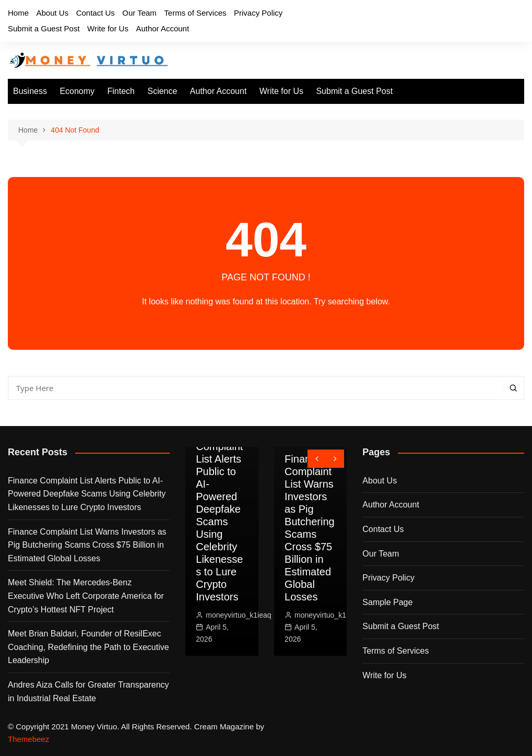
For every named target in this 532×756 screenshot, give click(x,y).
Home (18, 13)
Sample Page (387, 602)
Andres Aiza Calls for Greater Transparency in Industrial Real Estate (88, 692)
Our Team (139, 13)
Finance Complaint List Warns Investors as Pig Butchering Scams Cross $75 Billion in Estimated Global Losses (87, 545)
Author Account (162, 28)
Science (162, 91)
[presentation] (317, 459)
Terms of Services (195, 13)
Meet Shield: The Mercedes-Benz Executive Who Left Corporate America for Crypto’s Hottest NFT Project (86, 596)
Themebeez (28, 739)
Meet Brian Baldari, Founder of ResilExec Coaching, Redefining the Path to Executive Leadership (88, 647)
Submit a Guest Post (44, 28)
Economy (77, 91)
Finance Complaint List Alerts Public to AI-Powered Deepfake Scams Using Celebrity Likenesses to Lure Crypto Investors (87, 494)
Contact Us (96, 13)
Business (30, 91)
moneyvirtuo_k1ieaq (238, 615)
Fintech (121, 91)
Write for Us (108, 28)
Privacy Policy (258, 13)
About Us (52, 13)
